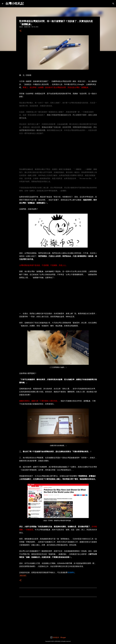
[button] (20, 31)
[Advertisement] (58, 151)
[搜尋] (113, 4)
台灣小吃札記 (15, 3)
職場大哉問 (23, 576)
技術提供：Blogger (58, 637)
